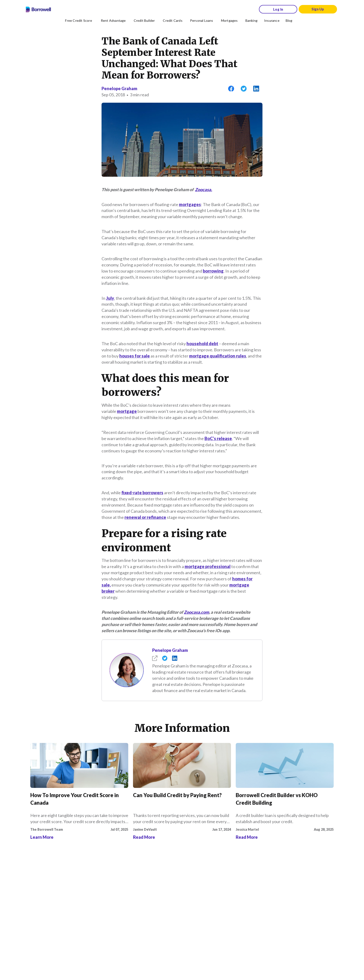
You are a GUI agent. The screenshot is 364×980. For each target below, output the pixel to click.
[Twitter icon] (85, 900)
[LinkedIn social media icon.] (108, 900)
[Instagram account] (62, 900)
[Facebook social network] (51, 900)
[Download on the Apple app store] (62, 886)
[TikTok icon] (74, 900)
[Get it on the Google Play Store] (97, 886)
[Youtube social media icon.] (97, 900)
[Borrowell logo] (38, 9)
